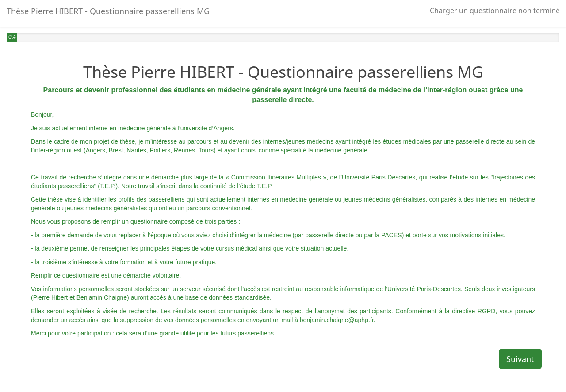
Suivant (520, 359)
